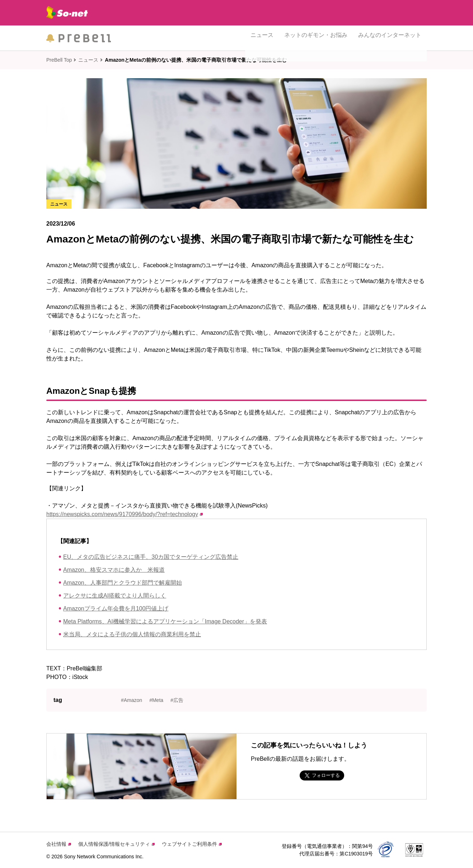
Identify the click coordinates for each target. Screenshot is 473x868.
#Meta (156, 700)
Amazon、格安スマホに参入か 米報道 (114, 570)
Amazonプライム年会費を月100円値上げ (116, 608)
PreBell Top (59, 60)
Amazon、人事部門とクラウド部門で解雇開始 (123, 583)
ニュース (262, 38)
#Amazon (132, 700)
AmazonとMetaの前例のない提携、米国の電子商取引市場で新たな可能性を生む (196, 60)
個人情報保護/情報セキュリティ (116, 844)
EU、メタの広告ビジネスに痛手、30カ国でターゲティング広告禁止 (151, 557)
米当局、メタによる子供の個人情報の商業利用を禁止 (132, 634)
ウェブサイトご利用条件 (192, 844)
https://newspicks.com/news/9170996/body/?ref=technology (125, 514)
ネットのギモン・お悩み (316, 38)
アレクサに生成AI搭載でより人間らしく (115, 596)
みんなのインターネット (390, 38)
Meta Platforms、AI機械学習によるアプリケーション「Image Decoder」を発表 (165, 621)
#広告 (177, 700)
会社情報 (59, 844)
